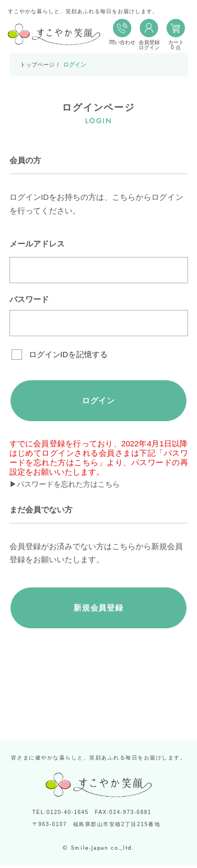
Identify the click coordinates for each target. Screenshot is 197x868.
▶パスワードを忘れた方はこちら (69, 485)
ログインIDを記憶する (68, 354)
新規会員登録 (98, 609)
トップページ (37, 65)
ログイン (98, 401)
